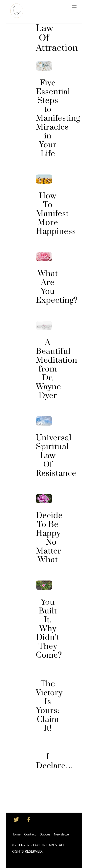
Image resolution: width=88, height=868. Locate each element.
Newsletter (62, 834)
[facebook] (30, 819)
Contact (30, 834)
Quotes (45, 834)
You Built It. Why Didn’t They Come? (49, 629)
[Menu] (74, 5)
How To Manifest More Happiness (56, 214)
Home (16, 834)
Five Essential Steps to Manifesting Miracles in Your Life (58, 119)
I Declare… (55, 762)
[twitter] (17, 819)
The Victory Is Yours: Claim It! (49, 706)
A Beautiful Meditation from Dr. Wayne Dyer (57, 369)
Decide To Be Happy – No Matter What (49, 538)
